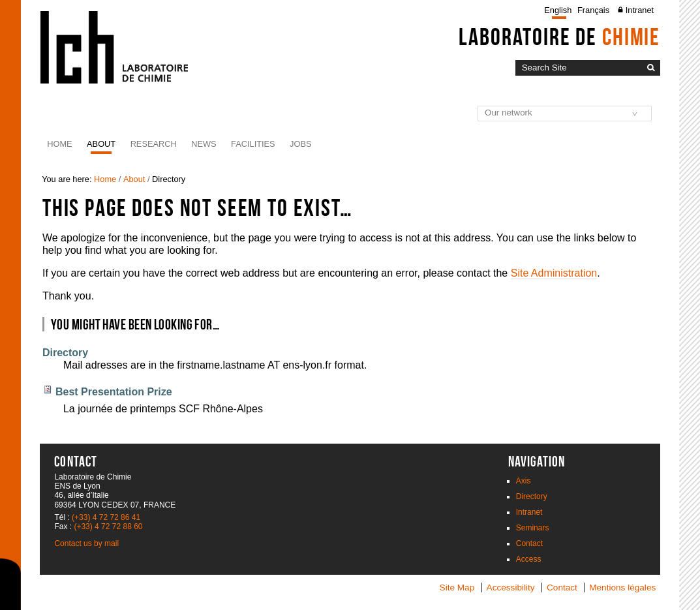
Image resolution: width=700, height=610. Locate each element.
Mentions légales (622, 587)
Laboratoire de (559, 37)
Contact (529, 543)
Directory (65, 353)
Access (529, 559)
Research (154, 144)
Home (59, 144)
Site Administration (554, 273)
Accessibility (511, 587)
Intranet (640, 10)
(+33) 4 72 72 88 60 (108, 526)
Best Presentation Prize (114, 392)
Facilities (253, 144)
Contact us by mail (86, 543)
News (204, 144)
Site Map (457, 587)
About (101, 144)
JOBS (300, 144)
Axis (524, 481)
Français (593, 10)
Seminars (533, 528)
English (558, 10)
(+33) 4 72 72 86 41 (106, 517)
